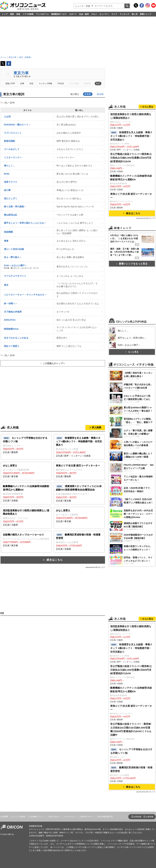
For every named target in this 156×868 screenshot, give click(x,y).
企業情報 (150, 817)
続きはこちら (55, 560)
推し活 (135, 14)
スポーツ (73, 14)
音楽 (18, 14)
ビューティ (104, 14)
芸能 (12, 14)
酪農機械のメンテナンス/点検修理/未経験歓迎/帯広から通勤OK (131, 178)
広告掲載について (37, 817)
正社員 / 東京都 (26, 471)
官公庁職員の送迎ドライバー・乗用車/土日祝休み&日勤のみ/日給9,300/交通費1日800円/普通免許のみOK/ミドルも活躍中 (131, 729)
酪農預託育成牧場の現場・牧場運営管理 (131, 769)
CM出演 (88, 83)
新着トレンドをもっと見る (132, 264)
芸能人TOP (10, 83)
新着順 (88, 94)
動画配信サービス (59, 14)
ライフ (114, 14)
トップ (5, 14)
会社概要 (4, 817)
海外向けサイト (87, 817)
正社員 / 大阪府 (26, 517)
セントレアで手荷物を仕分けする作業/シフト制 (131, 751)
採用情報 (138, 817)
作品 (31, 83)
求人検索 (96, 427)
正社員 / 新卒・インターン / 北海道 (79, 447)
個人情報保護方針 (105, 817)
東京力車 (21, 73)
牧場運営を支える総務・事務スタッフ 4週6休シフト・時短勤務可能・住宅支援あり (131, 136)
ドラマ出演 (74, 83)
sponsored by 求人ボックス (95, 567)
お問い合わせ (54, 817)
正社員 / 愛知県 (26, 445)
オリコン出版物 (19, 817)
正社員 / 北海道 (26, 493)
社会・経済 (84, 14)
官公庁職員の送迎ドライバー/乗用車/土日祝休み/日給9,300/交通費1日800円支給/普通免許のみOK (131, 158)
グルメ (94, 14)
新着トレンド (146, 14)
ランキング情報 (45, 83)
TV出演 (61, 83)
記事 (22, 83)
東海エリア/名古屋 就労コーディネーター (131, 196)
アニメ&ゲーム (42, 14)
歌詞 (98, 83)
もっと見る (132, 352)
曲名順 (100, 94)
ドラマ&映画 (28, 14)
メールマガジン (70, 817)
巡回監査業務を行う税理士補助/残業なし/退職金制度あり (131, 116)
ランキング (124, 14)
